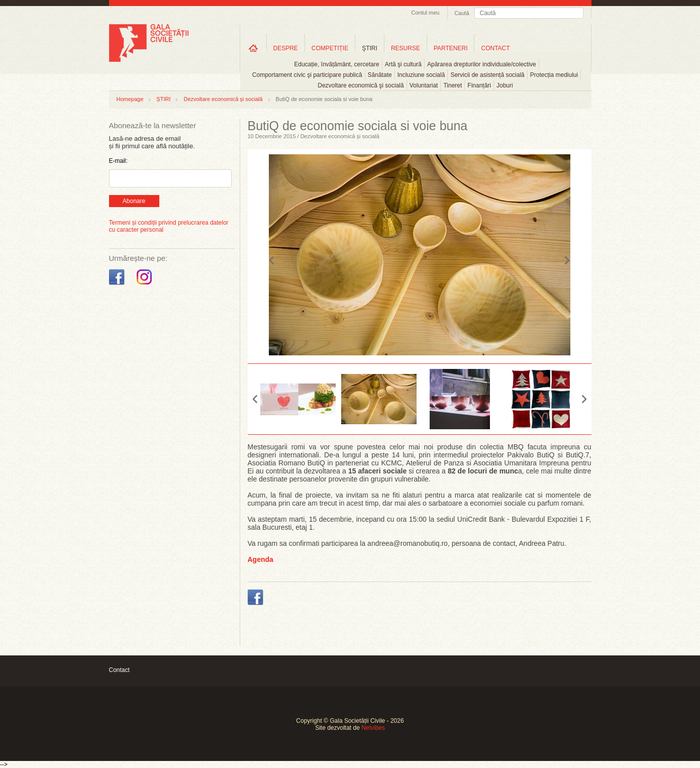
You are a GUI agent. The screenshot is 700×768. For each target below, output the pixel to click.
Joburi (505, 85)
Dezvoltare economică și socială (223, 99)
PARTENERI (451, 48)
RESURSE (406, 48)
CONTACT (495, 48)
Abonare (134, 201)
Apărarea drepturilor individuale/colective (482, 64)
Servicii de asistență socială (487, 75)
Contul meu (425, 13)
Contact (119, 670)
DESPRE (286, 48)
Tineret (453, 85)
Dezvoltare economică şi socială (361, 85)
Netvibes (373, 728)
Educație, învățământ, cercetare (336, 64)
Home (253, 48)
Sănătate (380, 75)
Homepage (130, 99)
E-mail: (118, 161)
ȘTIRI (163, 99)
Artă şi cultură (403, 64)
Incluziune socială (421, 75)
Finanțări (479, 85)
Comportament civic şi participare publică (307, 75)
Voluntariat (424, 85)
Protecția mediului (554, 75)
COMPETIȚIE (330, 48)
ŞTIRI (370, 48)
